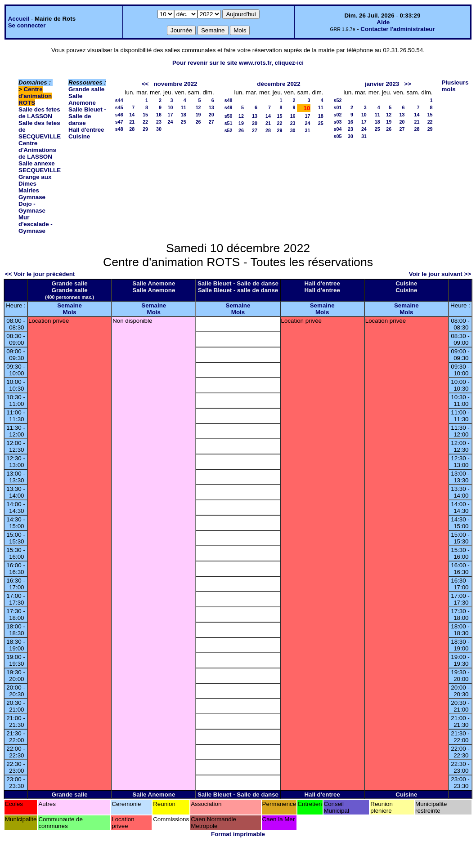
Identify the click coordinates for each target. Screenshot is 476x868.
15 (145, 115)
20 (211, 115)
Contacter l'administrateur (397, 29)
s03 (338, 122)
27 (211, 122)
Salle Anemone (82, 99)
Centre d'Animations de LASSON (37, 150)
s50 (229, 116)
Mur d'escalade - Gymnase (36, 224)
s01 (338, 107)
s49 (229, 107)
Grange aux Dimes (35, 180)
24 (171, 122)
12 (198, 107)
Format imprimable (238, 834)
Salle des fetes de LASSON (39, 113)
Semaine (70, 305)
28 (132, 129)
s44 (119, 100)
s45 (119, 107)
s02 (338, 115)
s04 (338, 129)
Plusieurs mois (455, 86)
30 (159, 129)
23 (159, 122)
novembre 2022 (175, 84)
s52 (229, 130)
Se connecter (27, 25)
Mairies (29, 190)
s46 (119, 115)
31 (308, 130)
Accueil (19, 19)
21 (132, 122)
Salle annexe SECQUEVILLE (40, 167)
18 (184, 115)
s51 (229, 123)
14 (132, 115)
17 (171, 115)
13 (211, 107)
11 (184, 107)
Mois (69, 312)
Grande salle (86, 89)
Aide (383, 22)
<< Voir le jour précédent (40, 274)
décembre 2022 (278, 84)
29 (145, 129)
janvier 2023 (382, 84)
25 (184, 122)
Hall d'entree (86, 130)
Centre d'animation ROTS (35, 96)
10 (171, 107)
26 (198, 122)
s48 (119, 129)
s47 (119, 122)
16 (159, 115)
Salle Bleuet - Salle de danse (87, 116)
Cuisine (79, 136)
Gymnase (32, 197)
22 (145, 122)
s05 (338, 136)
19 (198, 115)
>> (408, 84)
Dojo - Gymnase (32, 207)
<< (145, 84)
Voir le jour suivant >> (440, 274)
